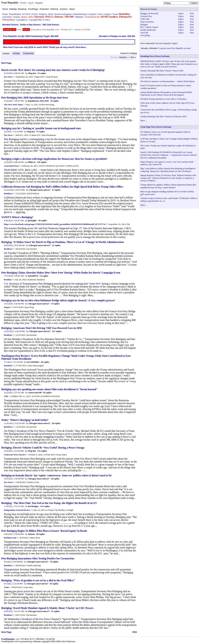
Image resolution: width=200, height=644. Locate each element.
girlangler (32, 220)
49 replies (43, 220)
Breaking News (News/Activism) (155, 56)
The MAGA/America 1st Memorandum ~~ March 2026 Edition (168, 81)
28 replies (45, 362)
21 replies (56, 245)
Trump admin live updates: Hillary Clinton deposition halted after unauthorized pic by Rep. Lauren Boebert (168, 186)
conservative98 (35, 393)
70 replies (54, 101)
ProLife (35, 14)
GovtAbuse (7, 17)
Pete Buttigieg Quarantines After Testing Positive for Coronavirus (38, 558)
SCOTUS (26, 14)
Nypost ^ (8, 307)
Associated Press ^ (12, 166)
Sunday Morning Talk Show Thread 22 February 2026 (164, 116)
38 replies (56, 423)
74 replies (44, 276)
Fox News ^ (9, 77)
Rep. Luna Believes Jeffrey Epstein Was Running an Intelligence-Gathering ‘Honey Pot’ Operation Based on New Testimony (168, 170)
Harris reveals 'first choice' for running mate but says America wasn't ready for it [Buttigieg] (53, 70)
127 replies (57, 331)
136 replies (42, 162)
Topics (181, 13)
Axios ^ (7, 587)
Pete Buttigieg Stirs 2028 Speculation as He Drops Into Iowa (35, 98)
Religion (144, 24)
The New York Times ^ (14, 105)
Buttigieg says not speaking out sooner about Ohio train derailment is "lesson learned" (49, 389)
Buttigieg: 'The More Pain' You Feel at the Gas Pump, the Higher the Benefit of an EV (49, 503)
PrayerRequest (15, 14)
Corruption (92, 14)
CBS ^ (7, 396)
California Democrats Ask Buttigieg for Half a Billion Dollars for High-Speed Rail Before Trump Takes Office (62, 187)
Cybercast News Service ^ (16, 455)
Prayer (5, 14)
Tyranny (17, 17)
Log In (31, 3)
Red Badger (33, 506)
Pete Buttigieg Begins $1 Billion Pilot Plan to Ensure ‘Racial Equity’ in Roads (44, 531)
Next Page (6, 63)
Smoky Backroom (148, 30)
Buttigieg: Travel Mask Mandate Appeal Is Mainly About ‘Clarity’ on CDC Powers (47, 608)
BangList (43, 14)
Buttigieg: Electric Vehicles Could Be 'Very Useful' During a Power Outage (43, 448)
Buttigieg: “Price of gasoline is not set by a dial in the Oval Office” (38, 580)
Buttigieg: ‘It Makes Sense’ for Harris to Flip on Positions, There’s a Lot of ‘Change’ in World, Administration (63, 242)
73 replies (55, 304)
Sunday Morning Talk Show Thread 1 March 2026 (162, 71)
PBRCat (32, 162)
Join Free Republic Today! (166, 43)
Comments (28, 53)
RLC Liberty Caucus (149, 27)
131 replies (45, 506)
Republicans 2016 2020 (38, 101)
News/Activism (147, 22)
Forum (23, 3)
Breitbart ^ (9, 193)
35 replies (55, 611)
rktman (31, 534)
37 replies (41, 132)
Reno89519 (33, 276)
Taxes (100, 14)
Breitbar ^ (9, 280)
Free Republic (10, 3)
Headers (123, 57)
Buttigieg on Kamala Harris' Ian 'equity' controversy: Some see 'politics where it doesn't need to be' (57, 475)
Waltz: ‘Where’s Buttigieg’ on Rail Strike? (25, 420)
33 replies (42, 73)
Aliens (50, 14)
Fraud (115, 14)
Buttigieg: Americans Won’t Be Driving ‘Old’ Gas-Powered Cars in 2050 (42, 328)
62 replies (47, 393)
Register (39, 3)
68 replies (41, 534)
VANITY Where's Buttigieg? (17, 217)
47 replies (56, 190)
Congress (107, 14)
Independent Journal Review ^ (18, 510)
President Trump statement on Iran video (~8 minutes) (164, 99)
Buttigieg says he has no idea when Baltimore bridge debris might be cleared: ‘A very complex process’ (58, 300)
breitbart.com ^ (11, 538)
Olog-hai (32, 73)
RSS (135, 632)
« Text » (132, 57)
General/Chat (146, 16)
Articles (6, 54)
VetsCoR (144, 33)
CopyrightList (22, 20)
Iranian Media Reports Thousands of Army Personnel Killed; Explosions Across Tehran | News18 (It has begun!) (166, 94)
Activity (16, 53)
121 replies (42, 451)
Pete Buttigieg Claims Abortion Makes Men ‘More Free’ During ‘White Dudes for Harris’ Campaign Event (61, 273)
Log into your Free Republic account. (175, 48)
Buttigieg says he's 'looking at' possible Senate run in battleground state (41, 128)
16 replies (55, 479)
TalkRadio (79, 17)
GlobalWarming (79, 14)
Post (192, 13)
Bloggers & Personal (149, 13)
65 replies (54, 584)
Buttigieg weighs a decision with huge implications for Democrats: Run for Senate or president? (54, 159)
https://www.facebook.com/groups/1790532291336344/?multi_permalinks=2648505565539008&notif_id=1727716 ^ (56, 224)
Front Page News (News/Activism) (156, 127)
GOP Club (145, 19)
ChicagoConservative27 (40, 190)
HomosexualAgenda (63, 14)
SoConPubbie (33, 362)
